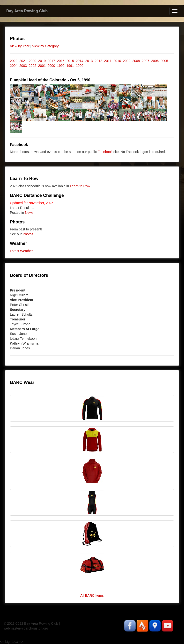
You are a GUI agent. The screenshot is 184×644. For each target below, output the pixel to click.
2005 (164, 61)
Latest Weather (21, 251)
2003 (23, 66)
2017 (51, 61)
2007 (145, 61)
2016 (61, 61)
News (29, 213)
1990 (80, 66)
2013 (89, 61)
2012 (98, 61)
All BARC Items (92, 596)
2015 (70, 61)
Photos (28, 234)
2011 (108, 61)
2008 (136, 61)
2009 (127, 61)
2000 (51, 66)
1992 (61, 66)
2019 (42, 61)
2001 (42, 66)
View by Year (20, 46)
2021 (23, 61)
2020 (33, 61)
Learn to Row (80, 186)
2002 (33, 66)
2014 (80, 61)
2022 (14, 61)
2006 (155, 61)
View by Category (45, 46)
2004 (14, 66)
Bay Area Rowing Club (27, 11)
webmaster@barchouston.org (26, 628)
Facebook (105, 152)
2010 (117, 61)
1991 (70, 66)
